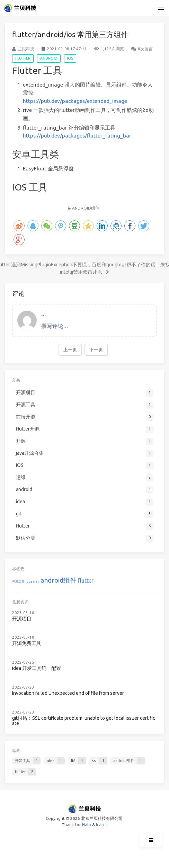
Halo (87, 825)
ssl (38, 582)
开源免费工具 (27, 643)
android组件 (86, 208)
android (49, 58)
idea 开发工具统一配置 (37, 668)
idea (29, 582)
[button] (161, 8)
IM (34, 582)
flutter (23, 58)
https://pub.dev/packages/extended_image (75, 101)
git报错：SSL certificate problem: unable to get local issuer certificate (84, 721)
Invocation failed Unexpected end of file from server (68, 693)
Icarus (102, 825)
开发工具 (18, 582)
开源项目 (22, 619)
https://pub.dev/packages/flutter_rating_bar (77, 136)
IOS (70, 58)
